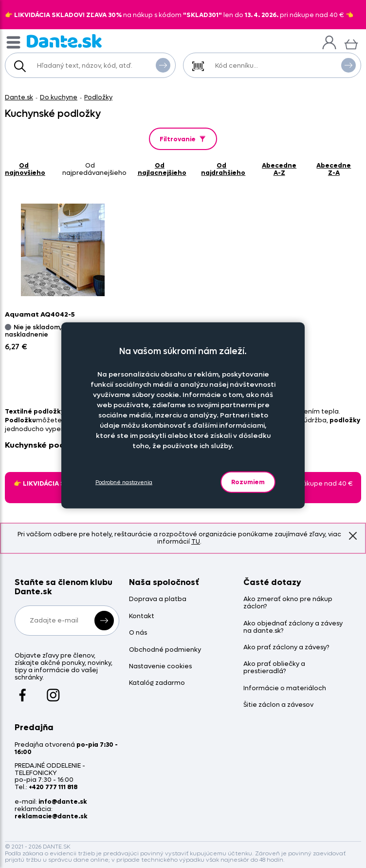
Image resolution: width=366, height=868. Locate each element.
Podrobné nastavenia (124, 482)
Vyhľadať (163, 65)
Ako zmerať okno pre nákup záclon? (288, 603)
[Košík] (351, 43)
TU (196, 541)
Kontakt (142, 616)
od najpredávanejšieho (94, 169)
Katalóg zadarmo (157, 683)
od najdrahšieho (223, 169)
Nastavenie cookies (160, 667)
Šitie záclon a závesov (278, 705)
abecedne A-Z (279, 169)
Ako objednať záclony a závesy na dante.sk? (293, 627)
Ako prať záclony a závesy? (286, 648)
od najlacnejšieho (162, 169)
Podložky (98, 97)
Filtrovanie (183, 139)
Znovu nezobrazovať (353, 535)
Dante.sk (19, 97)
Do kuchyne (59, 97)
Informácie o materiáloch (285, 689)
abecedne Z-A (334, 169)
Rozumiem (248, 482)
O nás (138, 633)
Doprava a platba (158, 599)
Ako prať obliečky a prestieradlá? (274, 668)
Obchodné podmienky (165, 650)
